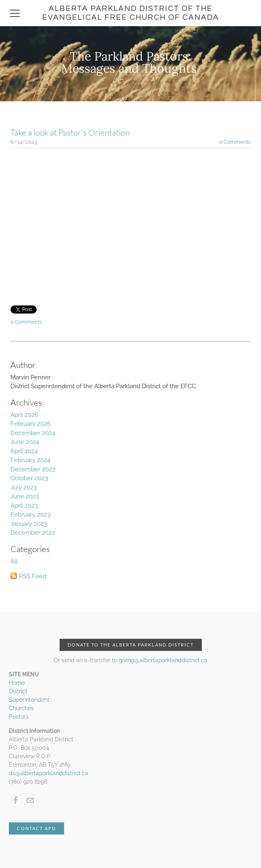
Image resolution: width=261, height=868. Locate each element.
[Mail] (30, 800)
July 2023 (24, 487)
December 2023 (33, 469)
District (18, 691)
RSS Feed (33, 576)
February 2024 (30, 460)
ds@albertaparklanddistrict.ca (49, 773)
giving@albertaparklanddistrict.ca (163, 660)
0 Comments (235, 142)
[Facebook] (16, 800)
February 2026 (31, 424)
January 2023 (29, 524)
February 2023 (30, 515)
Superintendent (29, 700)
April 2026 (24, 415)
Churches (21, 708)
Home (17, 683)
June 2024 (25, 442)
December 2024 (33, 433)
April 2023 (24, 506)
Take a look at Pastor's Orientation (70, 132)
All (14, 561)
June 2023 (25, 496)
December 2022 (33, 533)
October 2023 (29, 478)
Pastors (19, 717)
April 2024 (24, 451)
